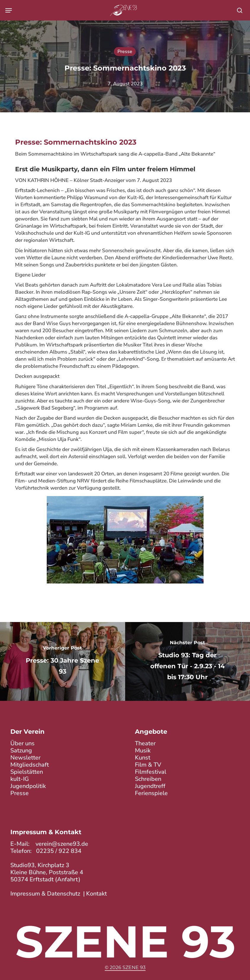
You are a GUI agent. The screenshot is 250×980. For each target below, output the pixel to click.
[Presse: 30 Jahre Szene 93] (63, 661)
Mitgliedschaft (30, 765)
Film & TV (148, 765)
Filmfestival (151, 772)
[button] (9, 10)
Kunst (143, 758)
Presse (125, 52)
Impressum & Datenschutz (45, 894)
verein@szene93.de (62, 844)
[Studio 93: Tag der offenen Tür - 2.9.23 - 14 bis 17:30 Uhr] (188, 661)
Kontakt (96, 894)
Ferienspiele (151, 793)
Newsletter (25, 758)
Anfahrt (68, 880)
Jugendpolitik (28, 786)
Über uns (22, 744)
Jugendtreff (150, 786)
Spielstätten (27, 772)
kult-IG (20, 779)
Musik (143, 751)
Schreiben (148, 779)
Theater (145, 744)
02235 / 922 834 (59, 851)
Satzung (21, 751)
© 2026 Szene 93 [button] (125, 967)
